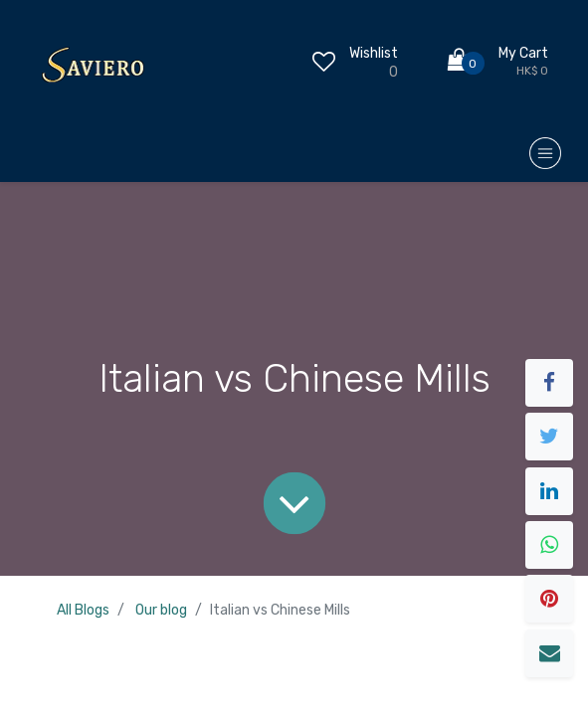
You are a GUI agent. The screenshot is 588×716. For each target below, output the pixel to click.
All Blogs (83, 610)
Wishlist (374, 53)
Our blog (161, 610)
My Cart (523, 53)
